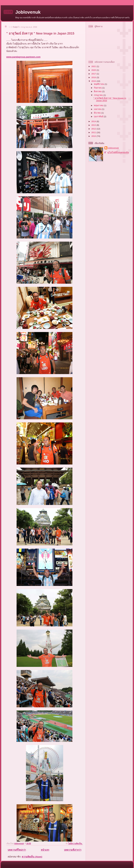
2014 (94, 121)
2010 (94, 136)
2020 (94, 70)
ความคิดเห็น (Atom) (32, 857)
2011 (94, 132)
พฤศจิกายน (99, 84)
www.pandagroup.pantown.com (23, 57)
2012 (94, 129)
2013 (94, 125)
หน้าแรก (45, 850)
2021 (94, 66)
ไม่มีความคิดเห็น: (75, 844)
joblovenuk (113, 148)
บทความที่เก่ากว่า (73, 850)
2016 (94, 77)
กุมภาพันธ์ (99, 116)
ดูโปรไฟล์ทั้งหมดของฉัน (118, 152)
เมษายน (98, 109)
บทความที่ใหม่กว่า (17, 850)
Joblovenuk (28, 12)
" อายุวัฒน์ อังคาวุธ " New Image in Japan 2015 (40, 33)
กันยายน (98, 88)
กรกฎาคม (99, 95)
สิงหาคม (98, 91)
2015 (94, 81)
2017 (94, 74)
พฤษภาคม (99, 105)
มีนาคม (98, 113)
